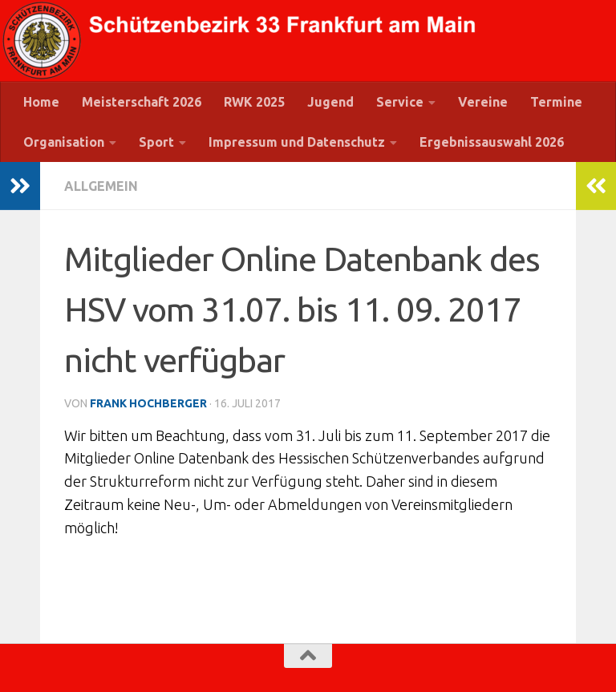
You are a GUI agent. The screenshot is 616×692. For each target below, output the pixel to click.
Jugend (330, 102)
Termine (556, 102)
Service (400, 102)
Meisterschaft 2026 (142, 102)
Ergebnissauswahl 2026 (492, 142)
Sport (156, 142)
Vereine (483, 102)
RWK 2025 (254, 102)
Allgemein (101, 186)
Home (41, 102)
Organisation (64, 142)
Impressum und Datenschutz (297, 142)
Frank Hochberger (148, 403)
